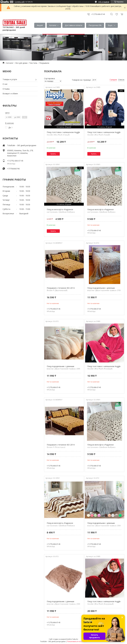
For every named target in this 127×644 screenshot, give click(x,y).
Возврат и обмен (10, 94)
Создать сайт (20, 2)
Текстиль (33, 63)
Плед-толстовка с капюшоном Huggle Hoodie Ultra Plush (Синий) (104, 134)
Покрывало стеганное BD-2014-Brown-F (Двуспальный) (61, 289)
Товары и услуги (10, 79)
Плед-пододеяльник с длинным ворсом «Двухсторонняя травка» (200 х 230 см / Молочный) (63, 369)
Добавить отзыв (117, 14)
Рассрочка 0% (95, 25)
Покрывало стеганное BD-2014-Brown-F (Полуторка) (61, 446)
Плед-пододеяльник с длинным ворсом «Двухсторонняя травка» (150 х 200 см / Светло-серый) (104, 290)
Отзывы (6, 89)
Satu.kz (75, 639)
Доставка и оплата (74, 25)
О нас (5, 84)
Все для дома (21, 63)
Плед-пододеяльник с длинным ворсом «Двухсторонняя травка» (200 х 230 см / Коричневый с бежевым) (63, 604)
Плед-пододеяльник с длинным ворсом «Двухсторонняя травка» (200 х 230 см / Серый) (104, 526)
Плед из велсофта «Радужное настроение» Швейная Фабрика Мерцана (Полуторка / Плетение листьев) (61, 213)
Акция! (40, 25)
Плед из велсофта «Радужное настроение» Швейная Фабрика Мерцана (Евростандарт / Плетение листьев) (103, 449)
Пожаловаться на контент (77, 641)
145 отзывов (104, 2)
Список (121, 80)
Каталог (53, 25)
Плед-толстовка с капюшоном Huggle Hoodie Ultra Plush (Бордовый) (104, 603)
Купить (53, 154)
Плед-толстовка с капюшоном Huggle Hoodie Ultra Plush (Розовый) (104, 368)
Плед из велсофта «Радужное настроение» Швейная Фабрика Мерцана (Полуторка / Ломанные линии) (61, 527)
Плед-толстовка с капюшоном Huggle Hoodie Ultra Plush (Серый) (63, 134)
